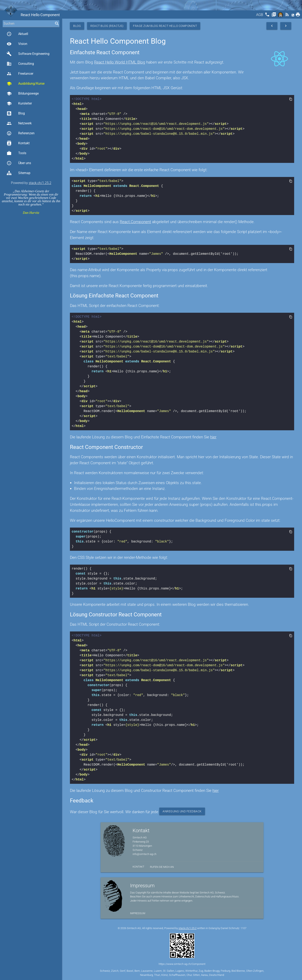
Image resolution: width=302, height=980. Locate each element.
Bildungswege (23, 94)
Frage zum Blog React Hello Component (165, 26)
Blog (16, 113)
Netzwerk (19, 123)
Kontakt (18, 143)
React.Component (135, 222)
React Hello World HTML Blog (120, 62)
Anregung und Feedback (182, 811)
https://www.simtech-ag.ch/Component (182, 964)
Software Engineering (28, 54)
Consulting (20, 64)
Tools (16, 153)
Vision (17, 44)
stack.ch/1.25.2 (40, 183)
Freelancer (20, 74)
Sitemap (19, 173)
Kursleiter (19, 103)
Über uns (19, 163)
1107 (243, 928)
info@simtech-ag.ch (144, 854)
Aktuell (17, 34)
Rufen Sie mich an (162, 867)
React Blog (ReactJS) (107, 26)
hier (213, 437)
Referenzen (21, 133)
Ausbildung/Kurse (26, 84)
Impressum (138, 913)
